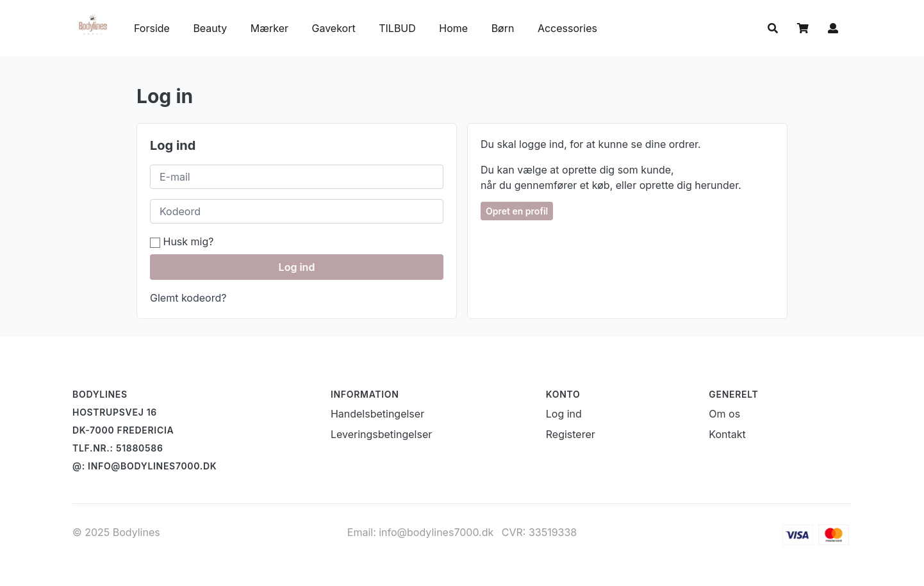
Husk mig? (182, 241)
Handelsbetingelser (377, 414)
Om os (724, 414)
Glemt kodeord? (188, 298)
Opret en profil (517, 211)
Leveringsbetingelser (381, 434)
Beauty (210, 28)
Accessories (567, 28)
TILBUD (397, 28)
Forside (152, 28)
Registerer (571, 434)
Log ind (297, 267)
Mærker (269, 28)
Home (453, 28)
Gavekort (335, 28)
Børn (504, 28)
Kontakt (727, 434)
